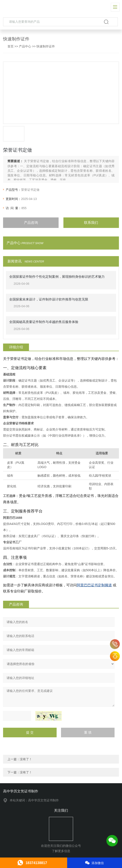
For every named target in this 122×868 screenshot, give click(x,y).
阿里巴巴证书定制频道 (94, 585)
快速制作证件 (46, 46)
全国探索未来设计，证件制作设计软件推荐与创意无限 (49, 299)
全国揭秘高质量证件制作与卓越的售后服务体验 (44, 322)
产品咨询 (31, 223)
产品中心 (25, 46)
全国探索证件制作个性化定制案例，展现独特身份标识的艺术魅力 (57, 277)
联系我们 (91, 223)
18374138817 (115, 644)
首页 (11, 46)
